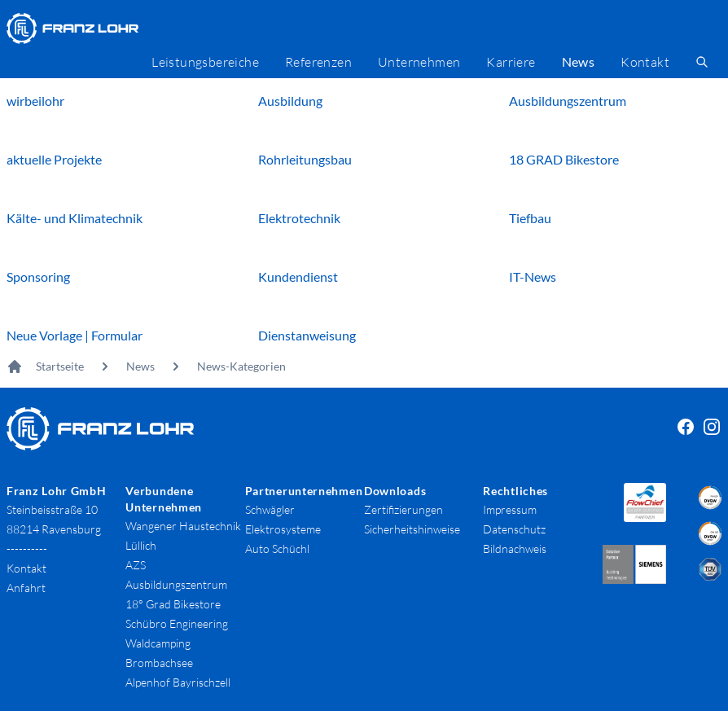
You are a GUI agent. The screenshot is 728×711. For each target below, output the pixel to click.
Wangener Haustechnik (183, 526)
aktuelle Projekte (54, 159)
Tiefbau (530, 218)
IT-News (533, 276)
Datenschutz (514, 529)
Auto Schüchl (277, 549)
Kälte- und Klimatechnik (75, 218)
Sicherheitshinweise (412, 529)
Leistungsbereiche (205, 62)
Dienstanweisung (307, 335)
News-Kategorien (241, 366)
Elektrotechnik (299, 218)
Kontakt (645, 62)
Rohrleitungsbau (305, 159)
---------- (27, 549)
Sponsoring (38, 276)
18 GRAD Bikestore (564, 159)
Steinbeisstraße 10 (52, 509)
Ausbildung (290, 101)
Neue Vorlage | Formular (75, 335)
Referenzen (318, 62)
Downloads (395, 491)
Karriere (511, 62)
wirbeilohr (35, 101)
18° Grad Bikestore (173, 604)
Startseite (60, 366)
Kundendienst (298, 276)
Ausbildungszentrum (568, 101)
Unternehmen (419, 62)
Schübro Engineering (177, 623)
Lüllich (141, 545)
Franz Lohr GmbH (57, 491)
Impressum (510, 509)
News (140, 366)
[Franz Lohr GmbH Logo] (72, 29)
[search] (702, 62)
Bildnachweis (515, 549)
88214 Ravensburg (54, 529)
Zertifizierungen (403, 509)
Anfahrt (26, 588)
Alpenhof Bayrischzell (178, 682)
